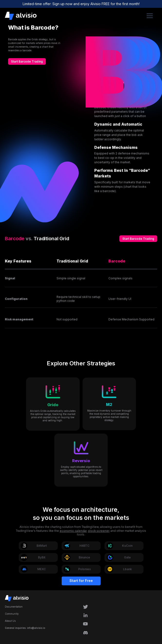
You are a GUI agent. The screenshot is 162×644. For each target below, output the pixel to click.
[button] (150, 16)
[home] (74, 16)
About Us (10, 621)
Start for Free (81, 581)
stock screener (99, 531)
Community (12, 614)
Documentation (14, 607)
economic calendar (73, 531)
